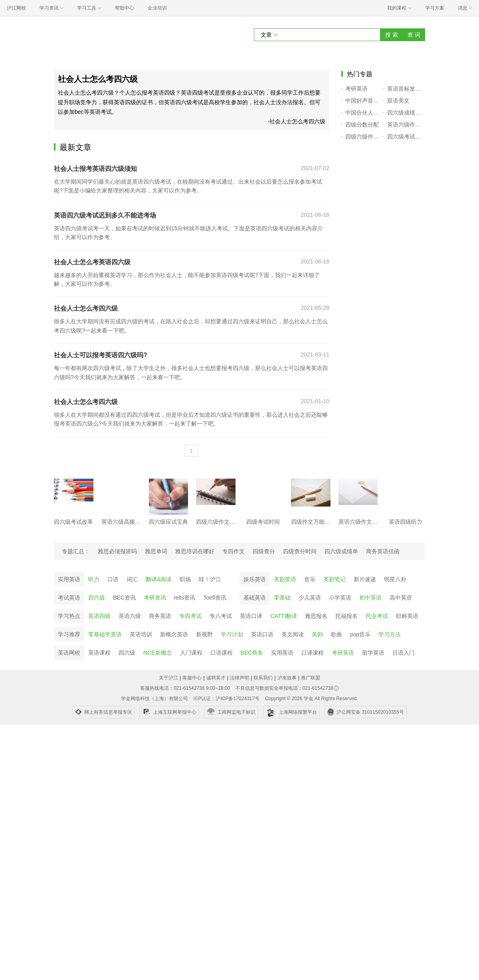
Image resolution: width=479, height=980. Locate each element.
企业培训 (157, 8)
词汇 (132, 579)
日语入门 (404, 653)
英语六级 (130, 616)
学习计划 (232, 634)
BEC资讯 (124, 598)
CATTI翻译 (284, 616)
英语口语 (262, 634)
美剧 (317, 634)
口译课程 (313, 653)
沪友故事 (287, 678)
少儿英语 (310, 598)
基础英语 (255, 598)
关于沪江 (168, 678)
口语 (113, 579)
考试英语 (69, 598)
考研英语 (343, 653)
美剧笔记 (335, 579)
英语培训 (141, 634)
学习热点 (69, 616)
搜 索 (392, 35)
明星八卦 (395, 579)
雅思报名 (316, 616)
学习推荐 (69, 634)
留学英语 (373, 653)
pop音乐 (360, 634)
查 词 (414, 35)
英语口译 (251, 616)
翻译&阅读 (159, 579)
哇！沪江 (210, 579)
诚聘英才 (216, 678)
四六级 (97, 598)
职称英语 (407, 616)
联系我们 (263, 678)
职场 (185, 579)
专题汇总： (76, 551)
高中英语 (401, 598)
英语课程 (99, 653)
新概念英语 (174, 634)
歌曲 (336, 634)
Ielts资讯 (185, 598)
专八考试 (221, 616)
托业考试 (377, 616)
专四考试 (190, 616)
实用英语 (69, 579)
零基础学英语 (105, 634)
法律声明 (239, 678)
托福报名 (346, 616)
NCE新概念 (158, 653)
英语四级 (99, 616)
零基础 (282, 598)
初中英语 (370, 598)
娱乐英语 (255, 579)
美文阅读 (293, 634)
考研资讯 (155, 598)
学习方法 (390, 634)
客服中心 (192, 678)
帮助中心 (125, 8)
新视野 (204, 634)
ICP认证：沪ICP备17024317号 (226, 699)
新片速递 (365, 579)
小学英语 (340, 598)
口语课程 (222, 653)
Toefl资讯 (215, 598)
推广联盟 (311, 678)
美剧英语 (285, 579)
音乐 (310, 579)
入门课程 (191, 653)
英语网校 (69, 653)
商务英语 (160, 616)
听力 (94, 579)
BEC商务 (252, 653)
